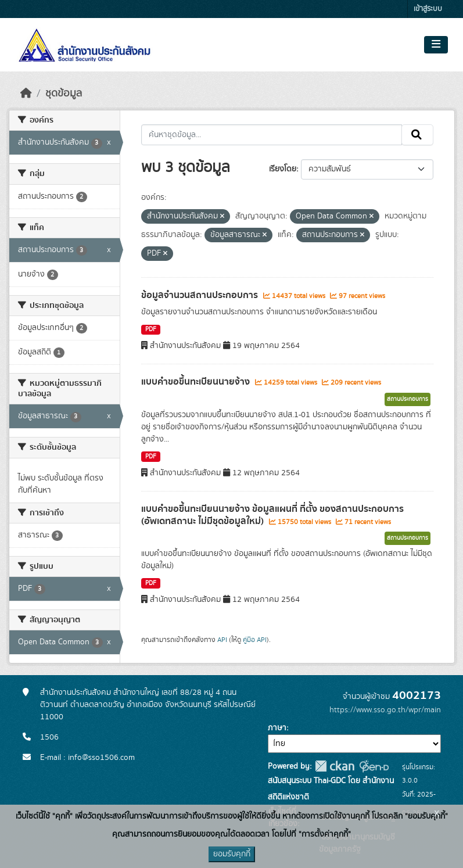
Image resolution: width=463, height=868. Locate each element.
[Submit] (417, 135)
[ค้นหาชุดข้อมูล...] (272, 135)
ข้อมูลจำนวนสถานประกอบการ (201, 295)
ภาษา (277, 728)
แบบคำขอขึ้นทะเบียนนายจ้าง (197, 382)
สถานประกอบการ (408, 399)
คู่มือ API (255, 640)
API (222, 640)
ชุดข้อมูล (64, 94)
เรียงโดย (283, 169)
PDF (151, 329)
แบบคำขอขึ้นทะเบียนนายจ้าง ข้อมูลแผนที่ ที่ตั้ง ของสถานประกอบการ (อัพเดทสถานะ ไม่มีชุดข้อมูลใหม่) (272, 515)
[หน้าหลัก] (26, 94)
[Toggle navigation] (436, 45)
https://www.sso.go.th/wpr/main (385, 710)
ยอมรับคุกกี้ (232, 854)
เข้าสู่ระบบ (428, 9)
